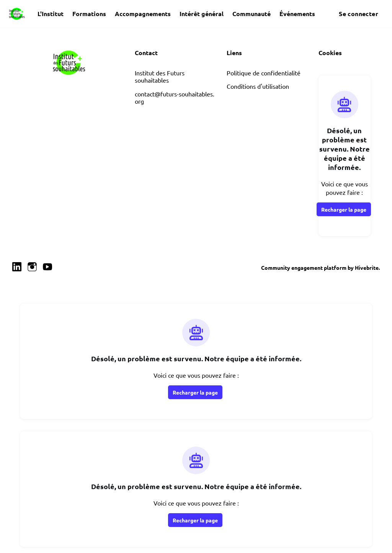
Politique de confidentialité (264, 73)
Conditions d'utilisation (258, 86)
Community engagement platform (304, 268)
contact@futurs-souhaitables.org (175, 98)
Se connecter (359, 14)
